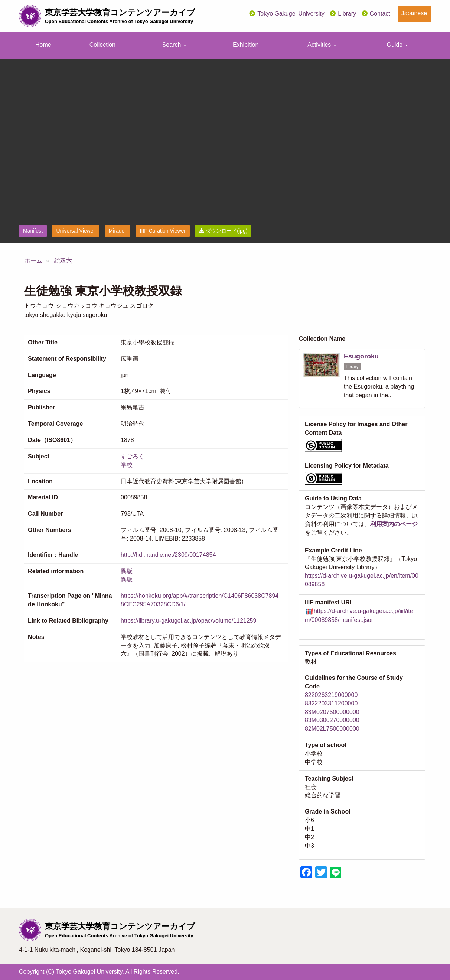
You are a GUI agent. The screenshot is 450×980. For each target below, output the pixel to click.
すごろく (133, 456)
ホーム (33, 261)
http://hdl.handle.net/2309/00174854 (168, 555)
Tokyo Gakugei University (291, 14)
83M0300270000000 (332, 720)
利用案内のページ (394, 524)
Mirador (118, 231)
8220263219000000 (331, 695)
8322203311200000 (331, 703)
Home (43, 45)
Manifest (33, 231)
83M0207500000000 (332, 712)
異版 (127, 571)
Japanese (414, 13)
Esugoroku (361, 356)
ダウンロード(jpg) (223, 231)
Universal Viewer (76, 231)
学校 (127, 465)
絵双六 (63, 261)
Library (347, 14)
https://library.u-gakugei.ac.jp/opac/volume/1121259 (188, 621)
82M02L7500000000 (332, 729)
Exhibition (246, 45)
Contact (380, 14)
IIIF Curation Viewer (163, 231)
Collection (102, 45)
